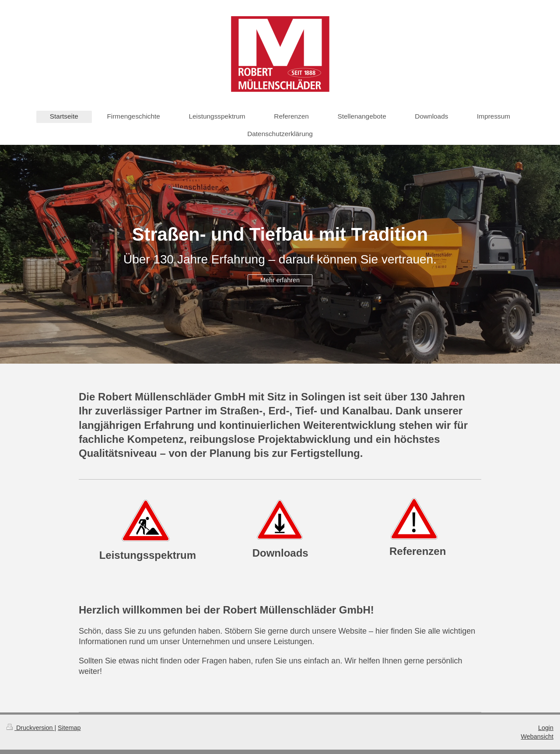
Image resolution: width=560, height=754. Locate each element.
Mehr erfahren (280, 280)
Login (546, 728)
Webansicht (537, 736)
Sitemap (69, 728)
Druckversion (30, 728)
